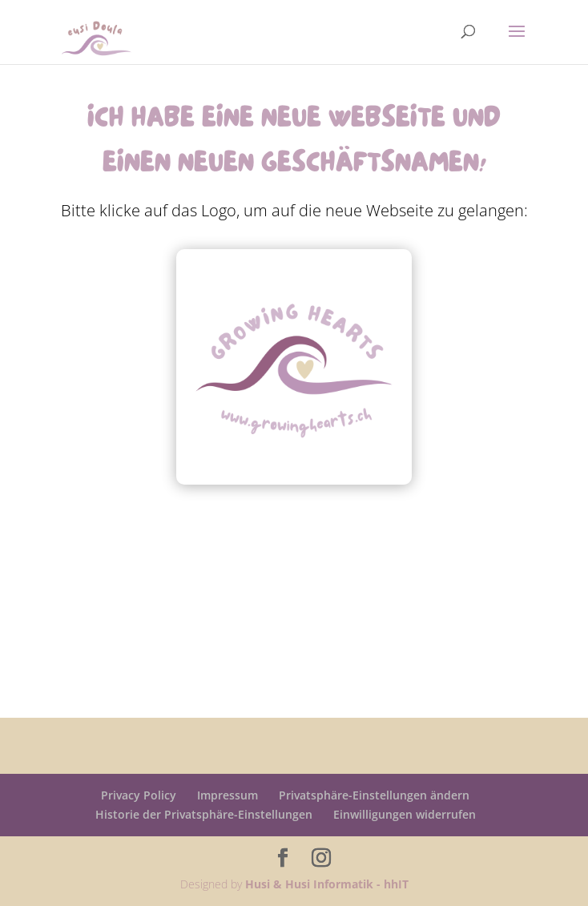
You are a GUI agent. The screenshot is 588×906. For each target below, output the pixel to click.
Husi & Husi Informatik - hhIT (327, 884)
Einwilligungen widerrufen (405, 814)
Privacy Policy (139, 795)
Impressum (228, 795)
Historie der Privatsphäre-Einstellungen (204, 814)
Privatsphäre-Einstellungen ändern (374, 795)
